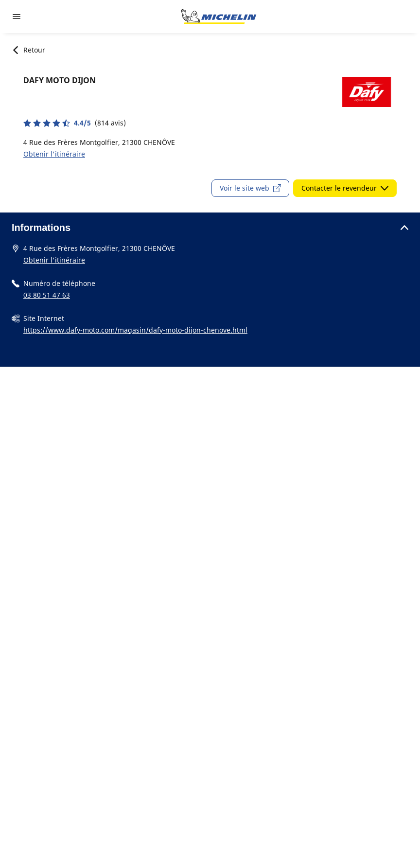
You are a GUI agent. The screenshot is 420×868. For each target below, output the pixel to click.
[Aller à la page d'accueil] (219, 17)
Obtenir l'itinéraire (54, 154)
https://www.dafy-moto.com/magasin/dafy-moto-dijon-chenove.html (135, 330)
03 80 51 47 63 (47, 295)
